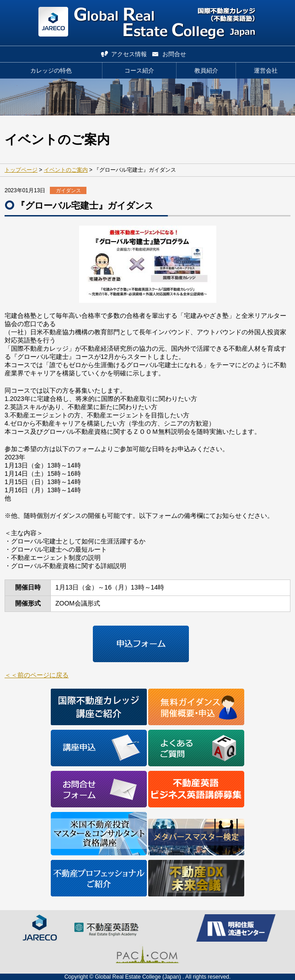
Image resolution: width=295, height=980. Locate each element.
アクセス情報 (129, 54)
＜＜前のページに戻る (37, 675)
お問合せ (174, 54)
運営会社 (266, 71)
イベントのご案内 (66, 170)
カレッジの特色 (51, 71)
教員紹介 (206, 71)
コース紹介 (139, 71)
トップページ (21, 170)
